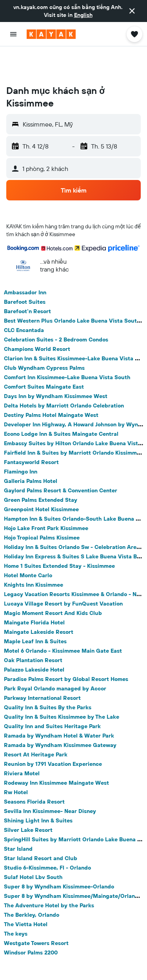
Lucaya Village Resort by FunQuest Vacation (63, 572)
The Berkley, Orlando (32, 883)
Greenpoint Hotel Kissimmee (41, 478)
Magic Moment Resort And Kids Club (53, 582)
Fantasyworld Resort (31, 431)
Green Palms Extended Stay (41, 468)
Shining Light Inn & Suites (38, 789)
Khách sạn (61, 958)
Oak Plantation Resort (33, 629)
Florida (23, 965)
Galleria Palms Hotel (31, 450)
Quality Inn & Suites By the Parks (48, 676)
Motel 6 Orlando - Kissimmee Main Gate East (63, 619)
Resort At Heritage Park (36, 723)
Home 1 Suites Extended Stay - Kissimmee (59, 534)
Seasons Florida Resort (34, 770)
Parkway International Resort (42, 666)
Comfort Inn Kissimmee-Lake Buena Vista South (67, 346)
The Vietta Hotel (26, 893)
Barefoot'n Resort (27, 280)
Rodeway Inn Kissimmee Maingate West (56, 751)
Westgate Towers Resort (36, 912)
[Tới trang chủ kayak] (51, 34)
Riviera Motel (22, 742)
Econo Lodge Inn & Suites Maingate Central (61, 402)
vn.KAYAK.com (25, 958)
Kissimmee (52, 965)
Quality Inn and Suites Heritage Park (52, 695)
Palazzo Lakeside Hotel (34, 638)
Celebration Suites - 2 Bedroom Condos (56, 308)
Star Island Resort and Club (41, 827)
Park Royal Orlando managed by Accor (55, 657)
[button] (132, 11)
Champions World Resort (37, 317)
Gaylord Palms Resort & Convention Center (61, 459)
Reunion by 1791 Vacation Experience (53, 732)
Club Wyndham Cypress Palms (44, 336)
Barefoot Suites (25, 270)
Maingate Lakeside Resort (39, 600)
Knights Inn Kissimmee (34, 553)
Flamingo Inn (21, 440)
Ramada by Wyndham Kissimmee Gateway (60, 714)
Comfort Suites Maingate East (44, 355)
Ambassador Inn (25, 261)
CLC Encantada (24, 299)
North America (96, 958)
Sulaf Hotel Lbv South (33, 846)
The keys (16, 902)
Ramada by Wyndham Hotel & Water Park (59, 704)
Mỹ (124, 958)
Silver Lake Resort (28, 798)
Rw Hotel (16, 761)
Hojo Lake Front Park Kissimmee (46, 497)
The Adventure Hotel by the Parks (49, 874)
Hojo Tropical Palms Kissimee (42, 506)
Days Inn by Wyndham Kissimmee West (56, 365)
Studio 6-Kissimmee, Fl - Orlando (47, 836)
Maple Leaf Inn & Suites (35, 610)
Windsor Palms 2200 (31, 921)
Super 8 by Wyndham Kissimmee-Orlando (59, 855)
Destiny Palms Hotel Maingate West (51, 384)
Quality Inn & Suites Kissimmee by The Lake (62, 685)
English (83, 15)
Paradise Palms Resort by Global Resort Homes (66, 648)
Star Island (18, 817)
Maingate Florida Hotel (34, 591)
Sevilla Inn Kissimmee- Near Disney (50, 780)
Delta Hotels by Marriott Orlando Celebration (64, 374)
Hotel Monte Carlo (28, 544)
